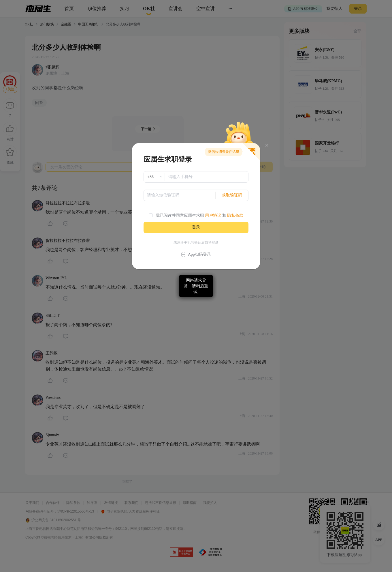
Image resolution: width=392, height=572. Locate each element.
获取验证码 (232, 195)
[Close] (267, 146)
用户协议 (213, 215)
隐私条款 (235, 215)
